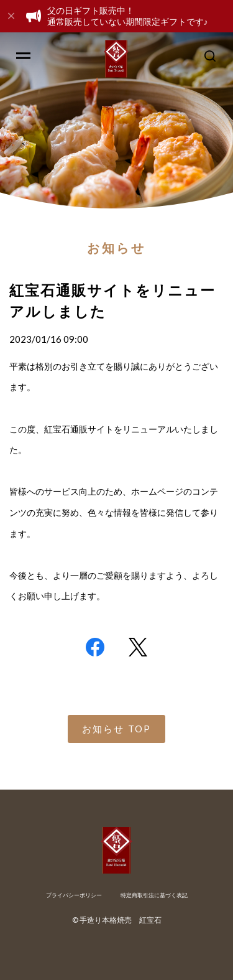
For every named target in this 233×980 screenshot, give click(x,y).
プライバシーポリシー (74, 895)
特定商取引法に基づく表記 (154, 895)
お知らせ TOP (117, 729)
